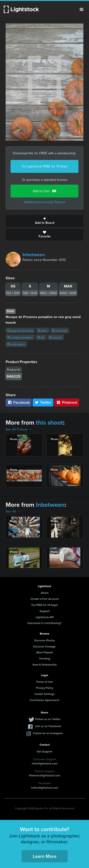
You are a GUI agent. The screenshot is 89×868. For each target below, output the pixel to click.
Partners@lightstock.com (45, 775)
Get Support (44, 751)
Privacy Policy (45, 688)
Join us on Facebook (48, 726)
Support (45, 611)
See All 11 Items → (19, 429)
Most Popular (45, 652)
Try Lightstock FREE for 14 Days (44, 166)
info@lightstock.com (45, 763)
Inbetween (34, 255)
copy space (16, 344)
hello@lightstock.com (45, 788)
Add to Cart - (44, 191)
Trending (44, 658)
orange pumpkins (20, 337)
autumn (56, 337)
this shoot (49, 422)
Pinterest (67, 402)
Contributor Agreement (44, 700)
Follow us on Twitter (48, 719)
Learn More (45, 856)
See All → (13, 511)
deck (43, 331)
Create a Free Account (45, 599)
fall (41, 337)
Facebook (19, 402)
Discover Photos (45, 640)
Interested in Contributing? (44, 623)
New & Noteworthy (45, 665)
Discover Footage (44, 646)
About (45, 593)
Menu (82, 9)
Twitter (43, 402)
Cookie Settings (44, 694)
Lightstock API (45, 617)
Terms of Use (44, 682)
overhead (60, 331)
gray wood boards (20, 331)
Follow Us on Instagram (48, 733)
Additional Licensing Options (45, 202)
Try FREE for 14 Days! (44, 605)
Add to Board (44, 221)
